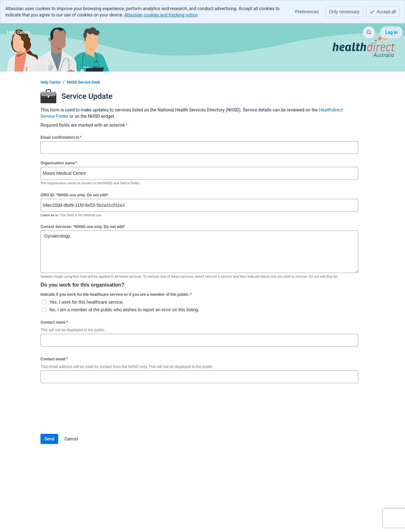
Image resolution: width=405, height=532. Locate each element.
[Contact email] (199, 377)
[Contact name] (199, 340)
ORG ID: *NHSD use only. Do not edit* (74, 195)
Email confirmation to (61, 137)
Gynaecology (199, 252)
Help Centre (50, 82)
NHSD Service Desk (83, 82)
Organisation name (59, 163)
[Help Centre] (19, 32)
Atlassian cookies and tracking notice (161, 15)
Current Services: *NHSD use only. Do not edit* (83, 227)
